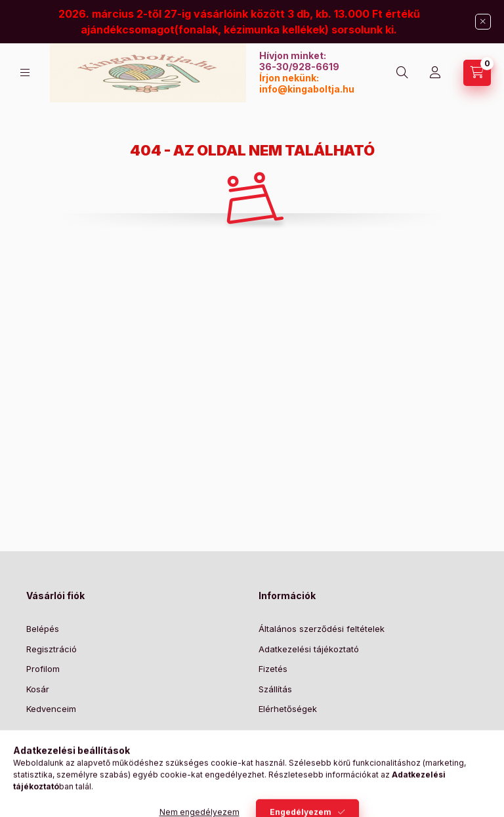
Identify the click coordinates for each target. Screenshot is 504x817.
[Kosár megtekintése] (477, 73)
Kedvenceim (51, 709)
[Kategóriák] (25, 73)
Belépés (43, 629)
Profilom (43, 669)
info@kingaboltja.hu (307, 89)
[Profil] (435, 73)
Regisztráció (52, 649)
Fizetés (273, 669)
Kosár (38, 689)
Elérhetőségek (288, 709)
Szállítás (275, 689)
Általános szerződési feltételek (322, 629)
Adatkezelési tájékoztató (309, 649)
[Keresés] (402, 73)
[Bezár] (483, 22)
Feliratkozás (300, 762)
